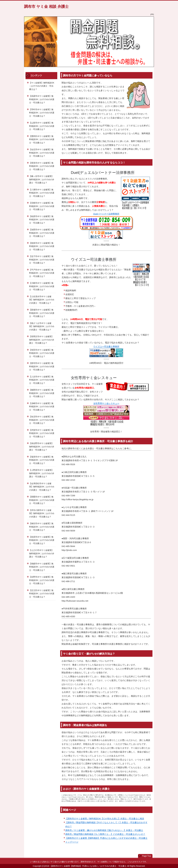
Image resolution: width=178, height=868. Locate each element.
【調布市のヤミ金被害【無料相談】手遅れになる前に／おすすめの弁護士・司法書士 (106, 838)
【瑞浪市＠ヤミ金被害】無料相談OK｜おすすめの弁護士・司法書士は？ (42, 460)
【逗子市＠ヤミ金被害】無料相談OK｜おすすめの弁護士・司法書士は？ (42, 260)
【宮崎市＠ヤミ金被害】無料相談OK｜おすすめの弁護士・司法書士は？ (42, 206)
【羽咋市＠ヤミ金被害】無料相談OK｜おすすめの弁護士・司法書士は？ (42, 113)
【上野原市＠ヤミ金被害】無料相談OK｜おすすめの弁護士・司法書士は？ (42, 473)
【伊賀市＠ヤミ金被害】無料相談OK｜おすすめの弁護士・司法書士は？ (42, 433)
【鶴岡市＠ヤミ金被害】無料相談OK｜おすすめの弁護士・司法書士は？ (42, 393)
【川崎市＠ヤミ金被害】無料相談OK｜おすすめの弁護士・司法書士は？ (42, 286)
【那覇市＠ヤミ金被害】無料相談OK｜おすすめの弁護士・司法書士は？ (42, 500)
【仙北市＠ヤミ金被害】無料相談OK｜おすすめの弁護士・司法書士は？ (42, 153)
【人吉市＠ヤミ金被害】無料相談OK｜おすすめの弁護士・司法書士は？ (42, 380)
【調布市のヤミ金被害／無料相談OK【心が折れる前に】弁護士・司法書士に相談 (105, 819)
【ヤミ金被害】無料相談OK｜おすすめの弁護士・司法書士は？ (42, 86)
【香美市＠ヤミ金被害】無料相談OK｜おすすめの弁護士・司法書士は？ (42, 166)
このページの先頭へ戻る (145, 856)
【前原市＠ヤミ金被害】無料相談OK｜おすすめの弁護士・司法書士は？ (42, 540)
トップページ (72, 842)
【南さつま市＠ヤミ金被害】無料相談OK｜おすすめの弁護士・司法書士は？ (42, 326)
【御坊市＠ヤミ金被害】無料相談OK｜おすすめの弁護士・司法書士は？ (42, 527)
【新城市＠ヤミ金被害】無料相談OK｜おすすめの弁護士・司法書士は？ (42, 313)
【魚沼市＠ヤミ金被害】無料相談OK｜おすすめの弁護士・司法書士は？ (42, 420)
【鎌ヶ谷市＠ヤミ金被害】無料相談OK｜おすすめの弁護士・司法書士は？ (42, 179)
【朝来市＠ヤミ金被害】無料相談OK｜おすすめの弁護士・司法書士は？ (42, 246)
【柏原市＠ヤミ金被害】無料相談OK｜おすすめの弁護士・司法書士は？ (42, 220)
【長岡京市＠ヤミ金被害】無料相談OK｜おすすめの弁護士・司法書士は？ (42, 340)
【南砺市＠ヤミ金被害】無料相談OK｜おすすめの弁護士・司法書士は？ (42, 567)
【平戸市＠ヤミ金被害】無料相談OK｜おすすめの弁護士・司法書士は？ (42, 273)
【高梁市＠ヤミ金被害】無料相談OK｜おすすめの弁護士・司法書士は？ (42, 99)
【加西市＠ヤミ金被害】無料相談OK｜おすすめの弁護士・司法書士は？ (42, 233)
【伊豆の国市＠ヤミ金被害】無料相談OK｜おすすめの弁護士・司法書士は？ (42, 513)
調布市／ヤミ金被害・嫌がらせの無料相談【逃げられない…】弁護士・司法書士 (104, 830)
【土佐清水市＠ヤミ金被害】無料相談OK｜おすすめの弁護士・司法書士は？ (42, 300)
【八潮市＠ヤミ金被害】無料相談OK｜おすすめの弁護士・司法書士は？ (42, 193)
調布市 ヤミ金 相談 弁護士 (46, 6)
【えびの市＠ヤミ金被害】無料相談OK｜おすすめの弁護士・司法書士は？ (42, 553)
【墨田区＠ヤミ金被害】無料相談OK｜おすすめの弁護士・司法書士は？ (42, 139)
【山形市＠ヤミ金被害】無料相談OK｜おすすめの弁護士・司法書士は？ (42, 126)
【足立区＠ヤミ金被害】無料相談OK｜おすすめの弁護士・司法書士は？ (42, 594)
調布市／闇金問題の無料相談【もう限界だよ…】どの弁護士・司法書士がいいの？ (105, 834)
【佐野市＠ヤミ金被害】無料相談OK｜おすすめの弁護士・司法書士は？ (42, 580)
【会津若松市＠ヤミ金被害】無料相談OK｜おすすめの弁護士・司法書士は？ (42, 487)
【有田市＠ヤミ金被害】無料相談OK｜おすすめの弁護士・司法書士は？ (42, 353)
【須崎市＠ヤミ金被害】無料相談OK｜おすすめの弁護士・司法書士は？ (42, 407)
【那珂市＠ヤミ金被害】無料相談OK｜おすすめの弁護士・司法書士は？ (42, 366)
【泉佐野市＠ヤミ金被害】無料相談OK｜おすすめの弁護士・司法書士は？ (42, 447)
